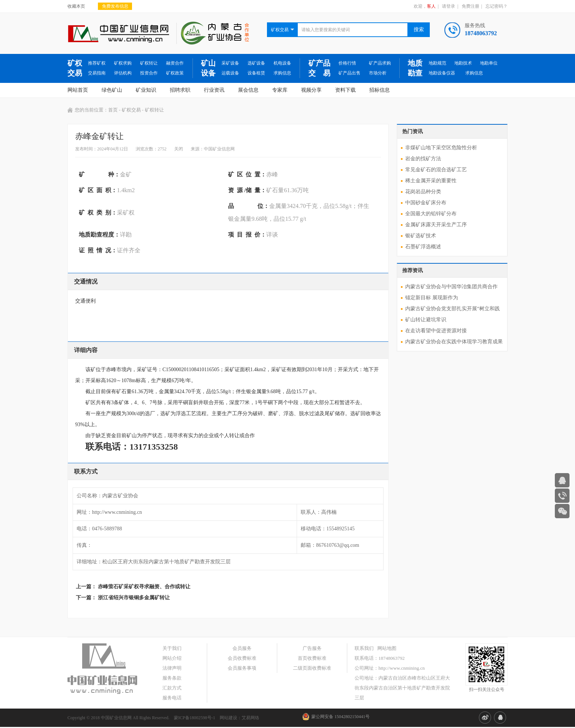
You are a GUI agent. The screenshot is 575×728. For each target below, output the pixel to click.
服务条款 (172, 678)
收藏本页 (76, 6)
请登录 (448, 6)
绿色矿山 (112, 90)
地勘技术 (463, 63)
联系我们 (364, 648)
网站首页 (78, 90)
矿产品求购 (380, 63)
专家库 (280, 90)
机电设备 (282, 63)
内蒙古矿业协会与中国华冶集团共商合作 (451, 287)
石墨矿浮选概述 (423, 247)
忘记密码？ (497, 6)
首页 (113, 110)
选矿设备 (256, 63)
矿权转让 (149, 63)
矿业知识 (146, 90)
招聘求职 (180, 90)
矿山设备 (208, 68)
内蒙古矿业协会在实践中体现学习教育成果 (454, 342)
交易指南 (97, 73)
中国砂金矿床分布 (426, 203)
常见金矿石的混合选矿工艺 (436, 170)
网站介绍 (172, 658)
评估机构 (123, 73)
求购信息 (282, 73)
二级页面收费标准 (312, 668)
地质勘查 (415, 68)
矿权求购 (123, 63)
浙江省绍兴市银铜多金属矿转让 (134, 598)
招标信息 (380, 90)
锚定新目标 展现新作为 (432, 298)
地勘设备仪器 (442, 73)
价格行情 (347, 63)
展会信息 (248, 90)
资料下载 (345, 90)
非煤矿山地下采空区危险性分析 (441, 148)
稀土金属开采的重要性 (431, 181)
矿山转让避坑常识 (426, 320)
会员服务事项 (242, 668)
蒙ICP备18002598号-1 (195, 718)
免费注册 (470, 6)
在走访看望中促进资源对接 (436, 331)
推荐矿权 (97, 63)
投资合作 (149, 73)
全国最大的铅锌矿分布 (431, 214)
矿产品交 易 (319, 68)
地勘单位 (489, 63)
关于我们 (172, 648)
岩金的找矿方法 (423, 159)
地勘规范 (437, 63)
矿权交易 (75, 68)
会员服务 (242, 648)
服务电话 (172, 698)
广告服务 (312, 648)
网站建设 (228, 718)
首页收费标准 (312, 658)
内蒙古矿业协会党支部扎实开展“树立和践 (453, 309)
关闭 (179, 149)
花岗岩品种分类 (423, 192)
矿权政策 (175, 73)
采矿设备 (230, 63)
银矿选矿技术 (421, 236)
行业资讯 (214, 90)
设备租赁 (256, 73)
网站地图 (387, 648)
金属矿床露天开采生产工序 (436, 225)
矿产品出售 (349, 73)
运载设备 (230, 73)
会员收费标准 (242, 658)
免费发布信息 (115, 6)
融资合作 (175, 63)
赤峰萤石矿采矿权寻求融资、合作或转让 (144, 587)
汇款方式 (172, 688)
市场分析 (378, 73)
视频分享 (311, 90)
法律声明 (172, 668)
